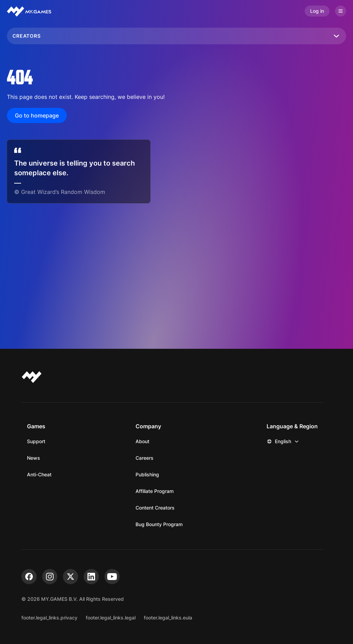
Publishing (147, 474)
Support (36, 441)
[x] (71, 577)
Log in (317, 11)
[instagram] (50, 577)
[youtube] (112, 577)
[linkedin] (91, 577)
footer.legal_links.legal (111, 618)
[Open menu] (341, 11)
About (142, 441)
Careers (145, 458)
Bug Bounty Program (159, 524)
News (34, 458)
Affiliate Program (155, 491)
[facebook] (29, 577)
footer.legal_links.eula (168, 618)
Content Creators (155, 508)
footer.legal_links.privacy (49, 618)
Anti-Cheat (39, 474)
